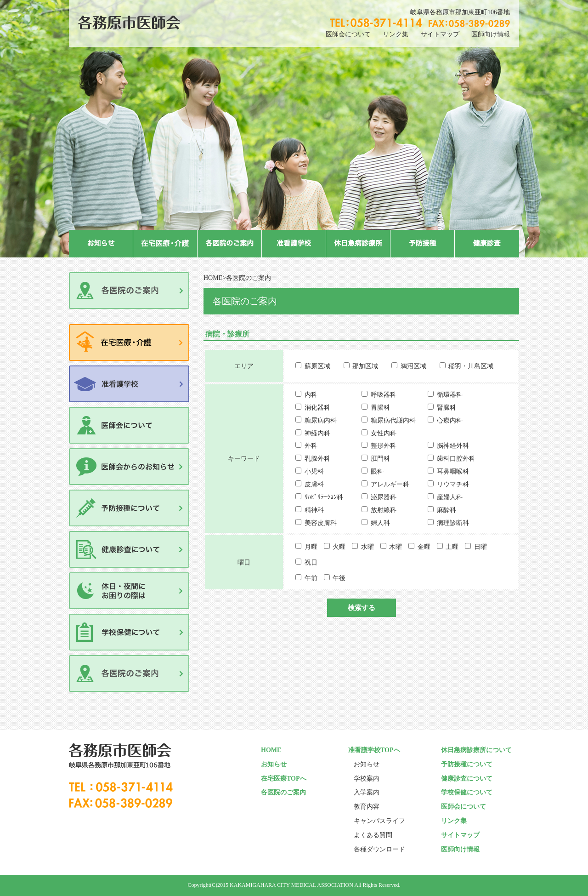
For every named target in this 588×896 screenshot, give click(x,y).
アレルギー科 (390, 484)
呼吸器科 (384, 395)
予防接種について (467, 764)
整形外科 (384, 446)
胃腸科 (380, 408)
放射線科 (384, 510)
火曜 (339, 547)
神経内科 (317, 433)
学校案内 (367, 779)
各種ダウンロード (379, 849)
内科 (311, 395)
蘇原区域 (317, 366)
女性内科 (384, 433)
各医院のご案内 (283, 792)
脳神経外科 (453, 446)
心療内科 (450, 420)
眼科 (377, 471)
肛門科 (380, 459)
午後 (339, 578)
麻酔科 (447, 510)
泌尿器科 (384, 497)
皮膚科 (314, 484)
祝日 (311, 562)
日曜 (481, 547)
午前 (311, 578)
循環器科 (450, 395)
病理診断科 (453, 523)
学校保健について (467, 792)
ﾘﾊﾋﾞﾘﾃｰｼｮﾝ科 (324, 497)
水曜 (367, 547)
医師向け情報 (491, 34)
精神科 (314, 510)
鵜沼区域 (413, 366)
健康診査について (467, 779)
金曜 (424, 547)
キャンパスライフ (379, 821)
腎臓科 (447, 408)
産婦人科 (450, 497)
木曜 (396, 547)
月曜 (311, 547)
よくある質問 (373, 835)
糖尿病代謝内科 (393, 420)
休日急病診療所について (476, 750)
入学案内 (367, 792)
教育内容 (367, 807)
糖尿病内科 (321, 420)
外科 (311, 446)
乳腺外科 (317, 459)
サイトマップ (440, 34)
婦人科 (380, 523)
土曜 (452, 547)
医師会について (348, 34)
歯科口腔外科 (456, 459)
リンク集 (396, 34)
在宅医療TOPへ (284, 779)
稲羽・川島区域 (471, 366)
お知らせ (274, 764)
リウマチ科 (453, 484)
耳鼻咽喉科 (453, 471)
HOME (213, 278)
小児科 (314, 471)
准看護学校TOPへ (374, 750)
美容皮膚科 (321, 523)
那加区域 (365, 366)
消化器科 (317, 408)
